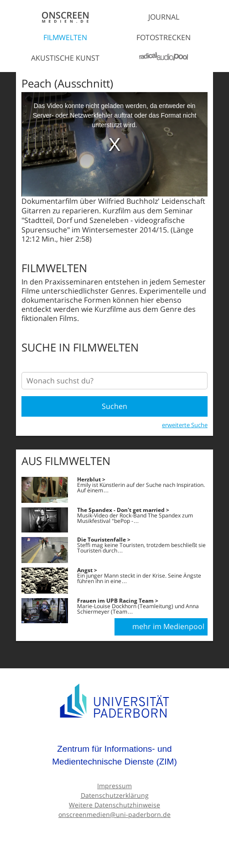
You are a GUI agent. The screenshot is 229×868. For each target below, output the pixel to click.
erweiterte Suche (185, 425)
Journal (164, 17)
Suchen (114, 406)
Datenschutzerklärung (115, 795)
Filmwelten (65, 37)
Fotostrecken (164, 37)
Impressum (114, 786)
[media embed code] (114, 144)
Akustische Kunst (65, 58)
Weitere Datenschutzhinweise (114, 805)
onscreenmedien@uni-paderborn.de (114, 814)
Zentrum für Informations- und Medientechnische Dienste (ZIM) (114, 755)
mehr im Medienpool (168, 626)
